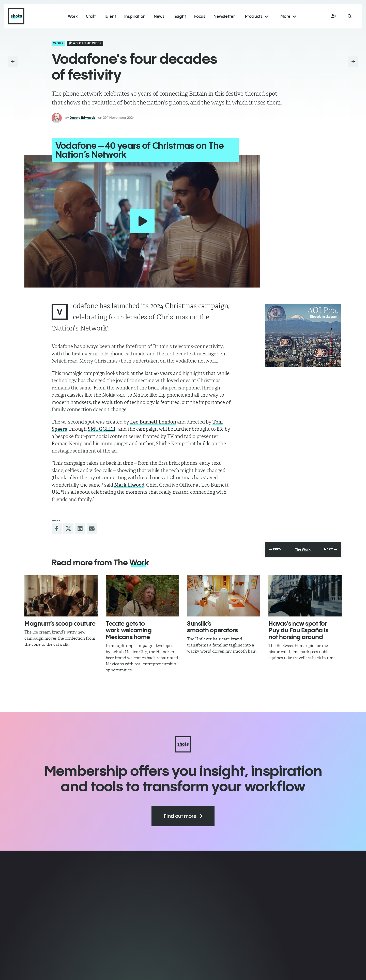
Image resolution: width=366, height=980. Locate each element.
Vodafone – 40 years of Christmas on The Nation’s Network (139, 150)
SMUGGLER (102, 428)
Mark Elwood (129, 484)
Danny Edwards (83, 117)
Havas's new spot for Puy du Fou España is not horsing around (298, 629)
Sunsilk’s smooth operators (212, 626)
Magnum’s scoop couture (60, 623)
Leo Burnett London (153, 421)
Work (59, 43)
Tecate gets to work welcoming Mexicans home (129, 629)
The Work (303, 549)
